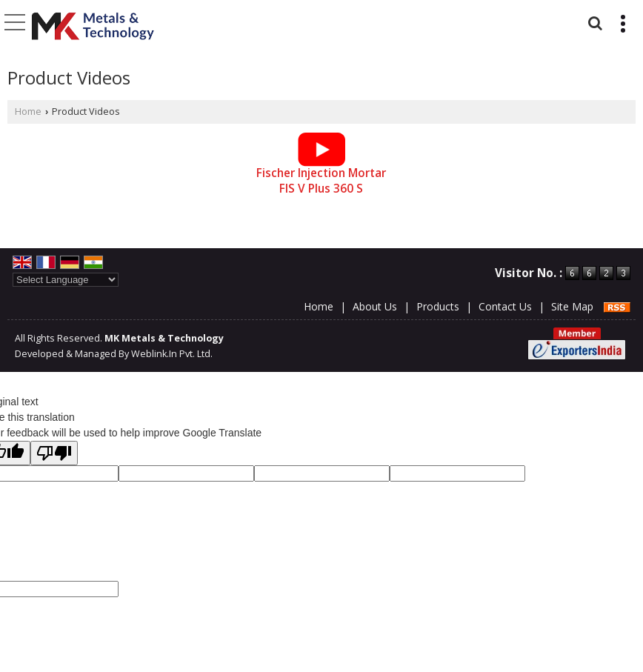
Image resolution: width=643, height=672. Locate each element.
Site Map (572, 306)
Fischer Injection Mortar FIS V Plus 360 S (321, 181)
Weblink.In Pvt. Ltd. (172, 354)
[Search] (593, 21)
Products (438, 306)
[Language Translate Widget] (66, 280)
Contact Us (505, 306)
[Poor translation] (54, 453)
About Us (375, 306)
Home (28, 112)
